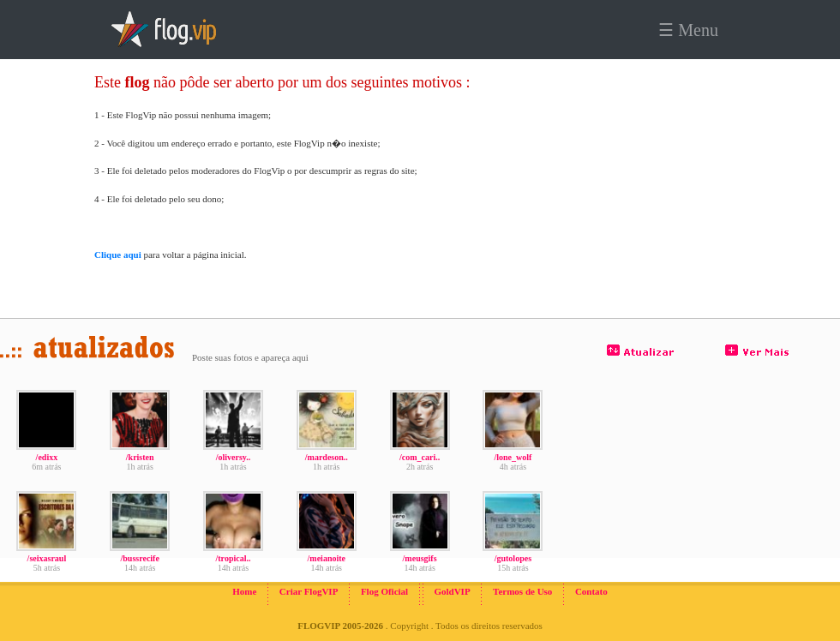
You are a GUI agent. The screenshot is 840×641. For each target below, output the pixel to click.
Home (244, 591)
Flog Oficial (384, 591)
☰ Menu (688, 30)
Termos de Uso (522, 591)
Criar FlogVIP (309, 591)
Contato (591, 591)
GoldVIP (452, 591)
